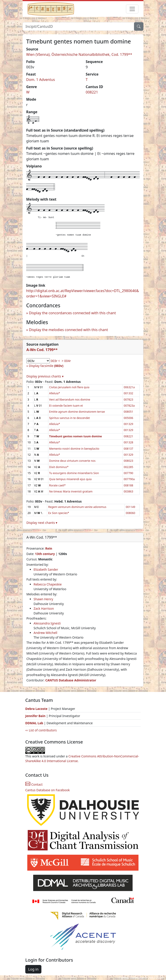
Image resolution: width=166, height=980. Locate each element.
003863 (128, 491)
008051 (128, 412)
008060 (130, 513)
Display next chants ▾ (42, 523)
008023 (128, 461)
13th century (45, 554)
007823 (128, 400)
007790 (128, 473)
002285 (128, 467)
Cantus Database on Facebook (48, 790)
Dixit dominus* (59, 467)
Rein (49, 548)
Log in (33, 969)
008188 (128, 485)
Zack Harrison (44, 608)
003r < (55, 361)
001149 (130, 507)
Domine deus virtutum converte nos (72, 461)
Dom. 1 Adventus (41, 80)
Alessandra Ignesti (47, 623)
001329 (128, 424)
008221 (92, 92)
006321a (129, 387)
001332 (128, 393)
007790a (129, 479)
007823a (129, 406)
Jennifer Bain (36, 716)
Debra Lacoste (36, 709)
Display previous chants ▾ (45, 376)
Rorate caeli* (57, 485)
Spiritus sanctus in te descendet (70, 418)
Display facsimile (46, 366)
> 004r (66, 361)
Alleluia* (55, 393)
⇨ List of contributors (41, 730)
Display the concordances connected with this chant (72, 313)
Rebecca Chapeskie (48, 584)
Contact (34, 784)
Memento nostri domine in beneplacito (74, 449)
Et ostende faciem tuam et (66, 406)
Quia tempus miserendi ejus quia (70, 479)
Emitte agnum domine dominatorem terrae (77, 412)
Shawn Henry (43, 599)
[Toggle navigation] (132, 9)
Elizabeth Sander (46, 569)
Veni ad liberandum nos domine (70, 400)
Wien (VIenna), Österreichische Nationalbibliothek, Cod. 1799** (79, 54)
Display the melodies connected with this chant (68, 330)
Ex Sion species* (59, 513)
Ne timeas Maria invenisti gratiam (71, 491)
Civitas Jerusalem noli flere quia (69, 387)
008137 (128, 449)
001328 (128, 442)
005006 (128, 418)
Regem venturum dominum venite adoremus (77, 507)
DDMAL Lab (34, 723)
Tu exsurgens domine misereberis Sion (74, 473)
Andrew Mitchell (45, 633)
